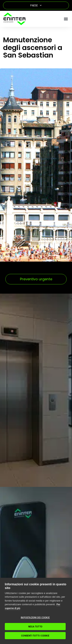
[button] (66, 19)
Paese (36, 5)
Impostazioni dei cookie (35, 618)
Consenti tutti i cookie (35, 636)
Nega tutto (35, 627)
